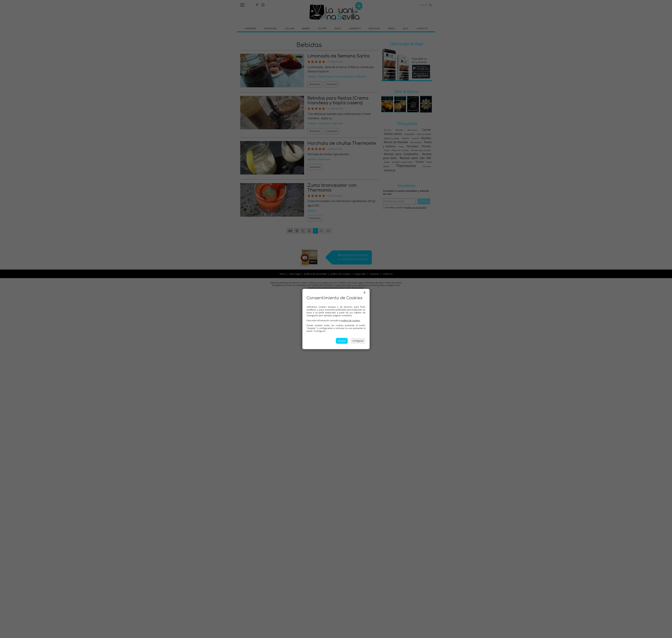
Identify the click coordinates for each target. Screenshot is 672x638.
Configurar (358, 341)
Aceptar (342, 341)
